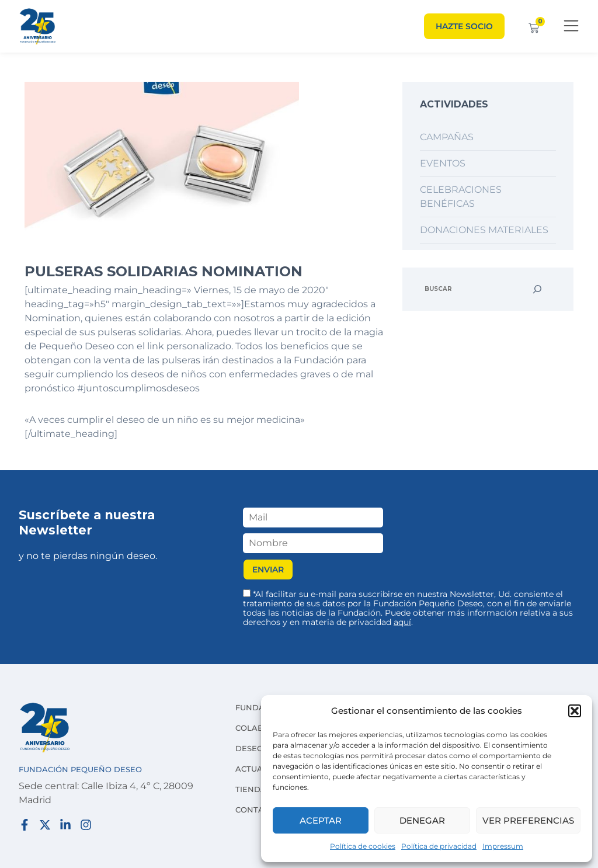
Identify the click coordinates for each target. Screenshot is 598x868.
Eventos (443, 163)
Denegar (422, 820)
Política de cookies (363, 846)
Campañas (447, 137)
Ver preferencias (528, 820)
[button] (575, 711)
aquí (402, 622)
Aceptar (321, 820)
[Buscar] (537, 289)
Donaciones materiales (484, 230)
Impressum (503, 846)
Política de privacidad (439, 846)
